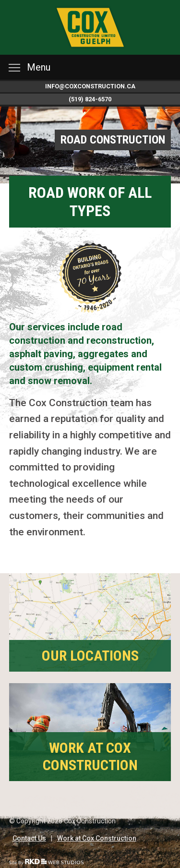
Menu (30, 67)
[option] (90, 145)
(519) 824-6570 (90, 99)
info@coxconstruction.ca (90, 86)
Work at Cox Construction (97, 838)
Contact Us (29, 838)
